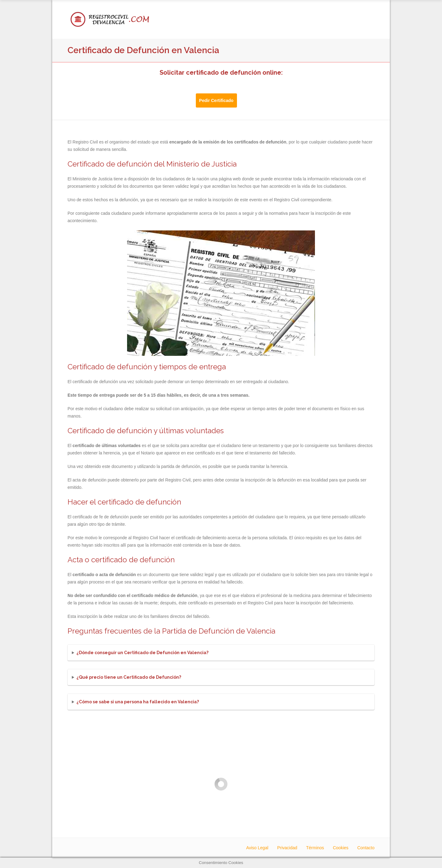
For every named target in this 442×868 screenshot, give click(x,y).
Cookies (341, 848)
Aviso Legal (257, 848)
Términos (315, 848)
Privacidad (287, 848)
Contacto (366, 848)
